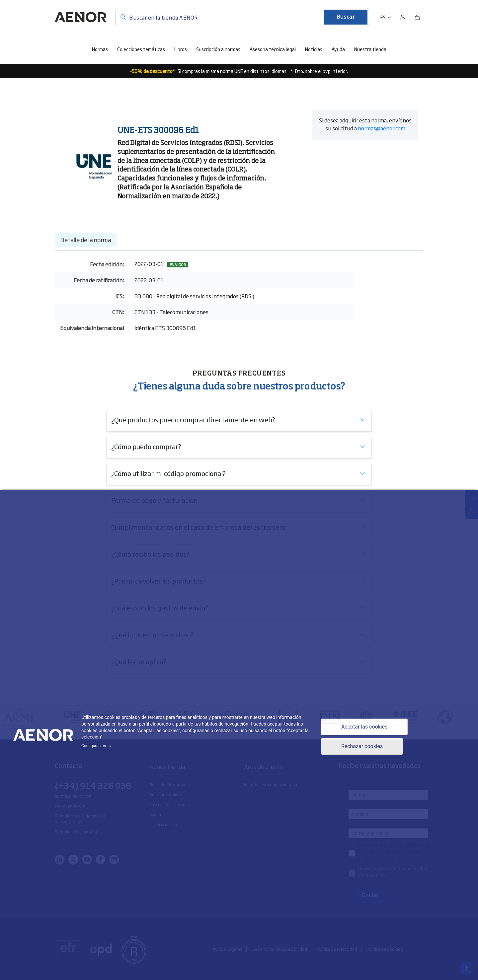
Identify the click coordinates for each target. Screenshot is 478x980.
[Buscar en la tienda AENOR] (242, 17)
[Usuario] (403, 17)
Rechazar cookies (362, 747)
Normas (100, 49)
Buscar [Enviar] (346, 17)
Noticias (314, 49)
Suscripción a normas (218, 49)
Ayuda (338, 49)
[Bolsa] (417, 17)
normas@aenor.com (382, 128)
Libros (181, 49)
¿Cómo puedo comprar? (146, 446)
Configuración (97, 746)
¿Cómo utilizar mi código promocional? (168, 473)
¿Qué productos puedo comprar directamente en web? (193, 419)
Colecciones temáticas (141, 49)
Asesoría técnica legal (273, 49)
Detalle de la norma (86, 240)
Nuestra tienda (370, 49)
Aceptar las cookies (364, 727)
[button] (386, 17)
